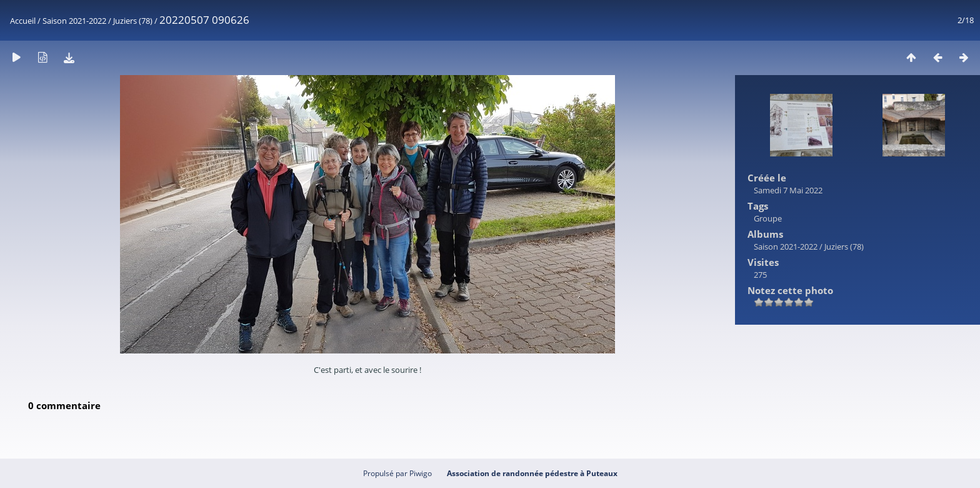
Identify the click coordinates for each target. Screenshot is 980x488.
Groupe (768, 218)
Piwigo (421, 473)
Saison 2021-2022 (74, 21)
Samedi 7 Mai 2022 (788, 190)
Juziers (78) (133, 21)
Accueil (23, 21)
